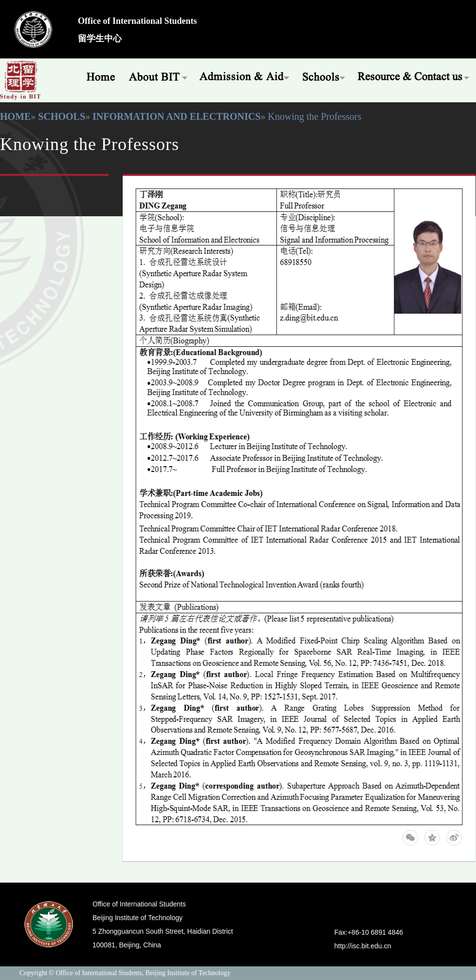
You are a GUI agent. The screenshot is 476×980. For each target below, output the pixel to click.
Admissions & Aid (245, 75)
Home (97, 75)
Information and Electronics (176, 116)
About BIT (158, 75)
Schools (324, 75)
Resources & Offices (414, 75)
